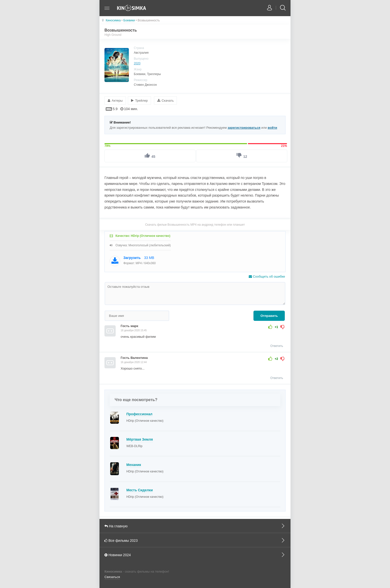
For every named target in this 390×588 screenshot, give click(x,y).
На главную (195, 526)
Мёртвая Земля (140, 439)
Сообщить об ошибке (267, 276)
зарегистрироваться (244, 128)
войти (272, 128)
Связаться (112, 577)
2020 (137, 63)
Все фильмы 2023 (195, 540)
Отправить (269, 316)
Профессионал (139, 414)
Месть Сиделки (140, 490)
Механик (134, 465)
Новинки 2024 (195, 555)
